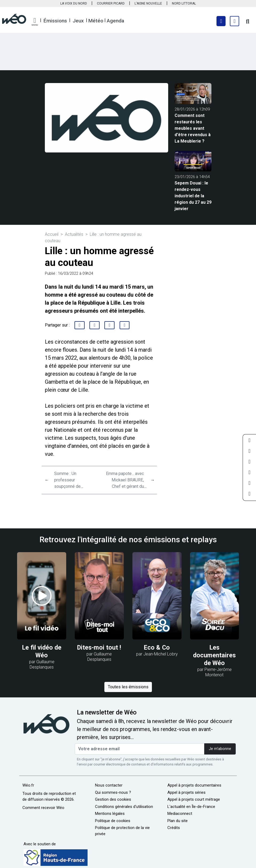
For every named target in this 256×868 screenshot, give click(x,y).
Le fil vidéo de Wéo (42, 651)
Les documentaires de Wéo (214, 655)
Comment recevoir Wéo (43, 808)
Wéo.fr (28, 785)
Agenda (115, 21)
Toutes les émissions (128, 687)
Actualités (74, 234)
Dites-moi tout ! (99, 647)
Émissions (55, 21)
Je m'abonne (220, 749)
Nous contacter (109, 785)
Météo (96, 21)
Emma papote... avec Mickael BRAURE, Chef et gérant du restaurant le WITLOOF (125, 486)
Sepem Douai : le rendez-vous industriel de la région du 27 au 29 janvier (193, 196)
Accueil (52, 234)
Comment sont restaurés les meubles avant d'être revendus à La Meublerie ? (193, 128)
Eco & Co (157, 647)
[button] (35, 22)
